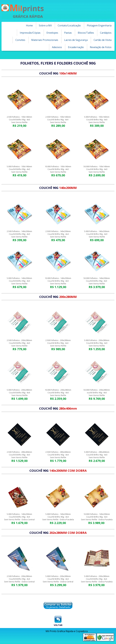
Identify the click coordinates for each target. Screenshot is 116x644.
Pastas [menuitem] (68, 33)
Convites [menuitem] (20, 40)
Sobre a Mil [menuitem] (45, 25)
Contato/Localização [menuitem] (69, 25)
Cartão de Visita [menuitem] (103, 40)
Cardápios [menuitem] (106, 33)
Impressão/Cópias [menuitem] (30, 33)
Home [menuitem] (29, 25)
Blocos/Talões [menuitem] (86, 33)
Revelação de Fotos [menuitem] (101, 47)
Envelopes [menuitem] (52, 33)
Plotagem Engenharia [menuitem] (99, 25)
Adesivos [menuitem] (57, 47)
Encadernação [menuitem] (76, 47)
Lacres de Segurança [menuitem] (76, 40)
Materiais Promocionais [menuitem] (45, 40)
